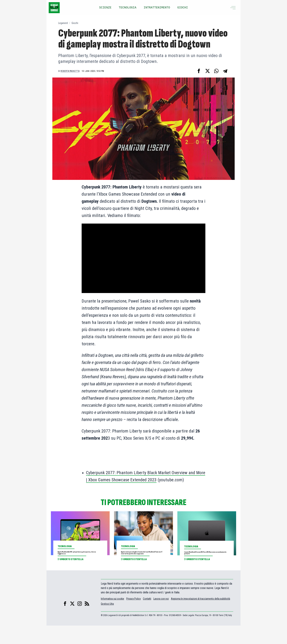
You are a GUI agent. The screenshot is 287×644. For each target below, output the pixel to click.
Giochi (75, 23)
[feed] (87, 622)
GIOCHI (183, 8)
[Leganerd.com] (54, 8)
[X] (72, 622)
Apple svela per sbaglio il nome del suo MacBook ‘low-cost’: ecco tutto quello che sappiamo (143, 562)
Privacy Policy (134, 617)
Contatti (147, 617)
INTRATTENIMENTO (157, 8)
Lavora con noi (161, 617)
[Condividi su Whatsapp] (216, 71)
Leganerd (63, 23)
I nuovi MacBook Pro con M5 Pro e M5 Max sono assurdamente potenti (206, 560)
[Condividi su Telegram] (225, 71)
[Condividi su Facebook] (199, 71)
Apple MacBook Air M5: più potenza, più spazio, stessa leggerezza (79, 559)
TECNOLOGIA (128, 8)
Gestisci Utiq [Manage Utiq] (107, 622)
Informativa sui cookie (112, 617)
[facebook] (65, 622)
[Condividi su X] (208, 71)
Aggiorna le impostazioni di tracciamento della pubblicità (201, 617)
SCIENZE (105, 8)
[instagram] (80, 622)
